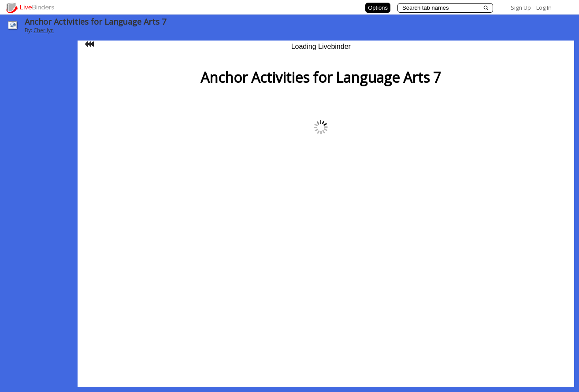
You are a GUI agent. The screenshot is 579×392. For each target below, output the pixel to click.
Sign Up (521, 7)
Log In (544, 7)
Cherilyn (44, 30)
